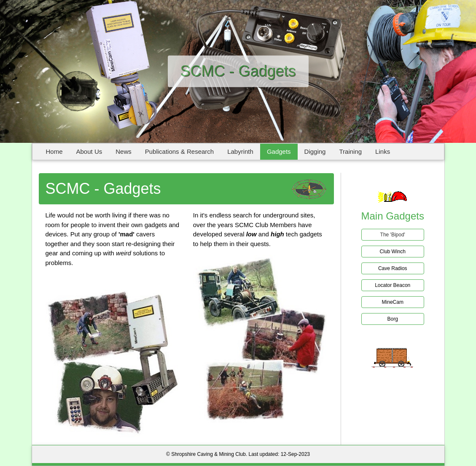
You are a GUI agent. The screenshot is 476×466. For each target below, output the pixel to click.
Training (350, 151)
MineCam (393, 302)
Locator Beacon (393, 285)
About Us (89, 151)
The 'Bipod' (393, 235)
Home (54, 151)
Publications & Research (179, 151)
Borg (393, 319)
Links (383, 151)
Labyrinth (240, 151)
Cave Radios (393, 268)
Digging (315, 151)
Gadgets (279, 151)
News (124, 151)
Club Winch (393, 252)
